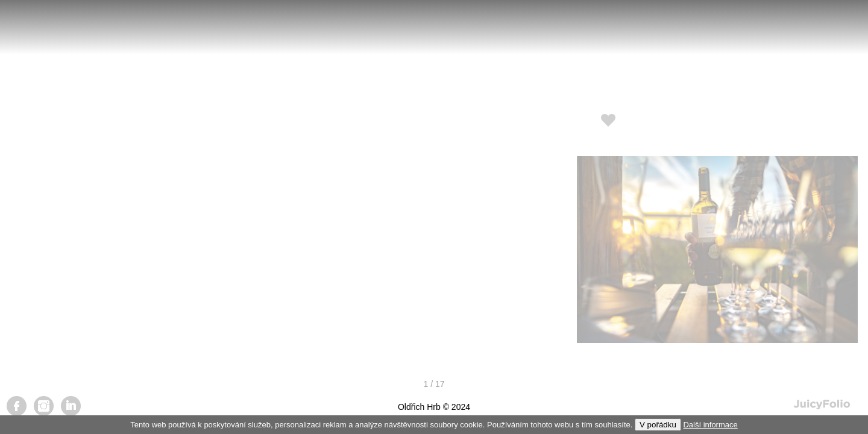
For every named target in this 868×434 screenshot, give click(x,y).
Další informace (710, 425)
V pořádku (658, 425)
